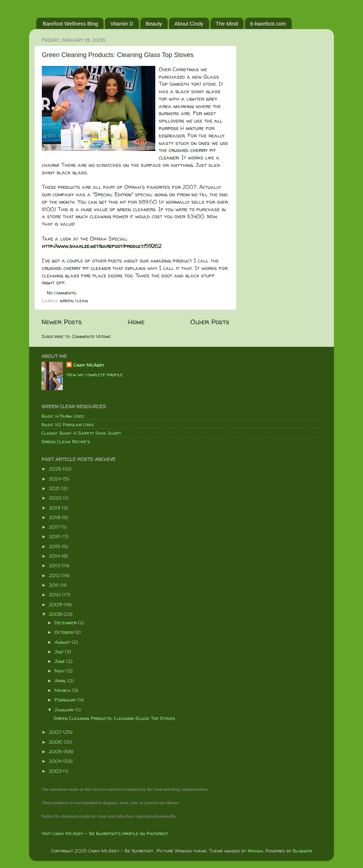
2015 (55, 546)
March (63, 690)
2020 (56, 498)
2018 (55, 517)
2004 (56, 761)
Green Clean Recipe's (66, 441)
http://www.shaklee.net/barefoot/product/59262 (102, 246)
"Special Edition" (113, 194)
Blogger (302, 851)
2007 (56, 732)
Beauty (154, 24)
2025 (56, 469)
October (65, 632)
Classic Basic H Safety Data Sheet (81, 433)
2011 (55, 585)
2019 (55, 508)
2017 (55, 527)
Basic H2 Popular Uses (68, 424)
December (66, 622)
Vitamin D (122, 24)
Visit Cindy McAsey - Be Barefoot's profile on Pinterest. (105, 833)
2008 (56, 614)
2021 (55, 488)
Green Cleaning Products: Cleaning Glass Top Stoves (118, 55)
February (66, 700)
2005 (56, 751)
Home (136, 322)
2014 (55, 556)
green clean (74, 300)
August (63, 642)
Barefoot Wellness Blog (71, 24)
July (60, 652)
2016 (55, 536)
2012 (55, 575)
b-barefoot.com (268, 24)
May (60, 671)
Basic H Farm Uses (63, 416)
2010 (55, 594)
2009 (56, 604)
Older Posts (210, 322)
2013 (55, 565)
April (61, 681)
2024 (56, 479)
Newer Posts (62, 322)
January (65, 710)
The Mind (227, 24)
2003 (56, 771)
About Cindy (189, 24)
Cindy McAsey (89, 365)
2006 (56, 742)
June (60, 661)
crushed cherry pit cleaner (187, 154)
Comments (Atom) (91, 336)
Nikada (256, 851)
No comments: (63, 293)
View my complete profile (94, 374)
